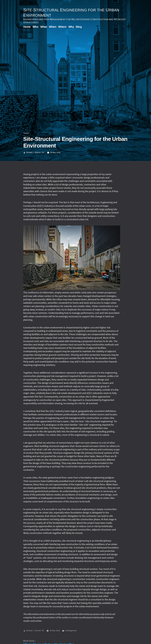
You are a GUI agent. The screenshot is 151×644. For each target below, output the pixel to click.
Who (36, 27)
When (53, 27)
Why (71, 27)
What (44, 27)
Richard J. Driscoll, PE (35, 152)
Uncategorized (71, 630)
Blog (79, 27)
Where (62, 27)
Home (27, 27)
